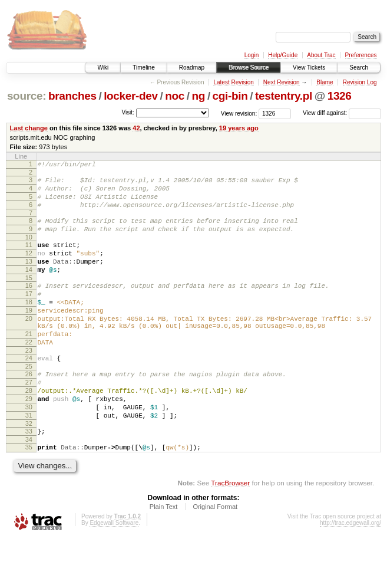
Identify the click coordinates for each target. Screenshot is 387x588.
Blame (325, 82)
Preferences (361, 55)
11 (29, 257)
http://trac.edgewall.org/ (350, 572)
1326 (340, 96)
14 (29, 287)
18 (29, 325)
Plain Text (164, 556)
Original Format (215, 556)
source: (27, 96)
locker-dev (131, 96)
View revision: (239, 113)
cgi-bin (230, 96)
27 (29, 419)
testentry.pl (284, 96)
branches (72, 96)
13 (29, 277)
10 (29, 249)
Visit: (128, 112)
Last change (29, 128)
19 (29, 335)
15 (29, 297)
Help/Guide (283, 55)
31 (29, 459)
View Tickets (309, 68)
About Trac (321, 55)
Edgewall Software (114, 572)
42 (136, 128)
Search (359, 68)
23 (29, 384)
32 (29, 469)
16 (29, 305)
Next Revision (282, 82)
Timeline (143, 68)
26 (29, 409)
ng (199, 96)
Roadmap (192, 68)
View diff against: (342, 113)
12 (29, 267)
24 (29, 392)
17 (29, 315)
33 (29, 477)
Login (252, 55)
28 (29, 429)
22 (29, 374)
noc (175, 96)
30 (29, 449)
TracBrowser (230, 532)
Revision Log (360, 82)
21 (29, 364)
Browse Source (249, 68)
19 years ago (239, 128)
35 (29, 495)
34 (29, 487)
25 (29, 402)
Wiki (103, 68)
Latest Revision (233, 82)
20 (29, 345)
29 (29, 439)
